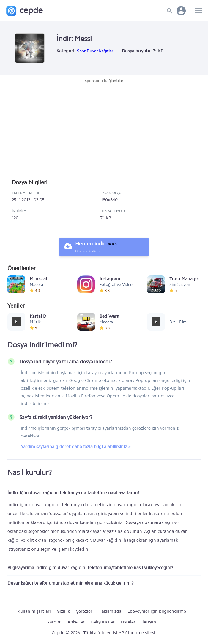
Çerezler (84, 611)
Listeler (128, 622)
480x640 (109, 200)
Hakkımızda (110, 611)
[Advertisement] (104, 128)
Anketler (76, 622)
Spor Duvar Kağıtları (96, 51)
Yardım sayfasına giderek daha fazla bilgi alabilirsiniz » (76, 447)
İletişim (149, 622)
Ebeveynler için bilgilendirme (157, 611)
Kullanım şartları (34, 611)
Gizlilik (63, 611)
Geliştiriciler (103, 622)
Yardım (54, 622)
